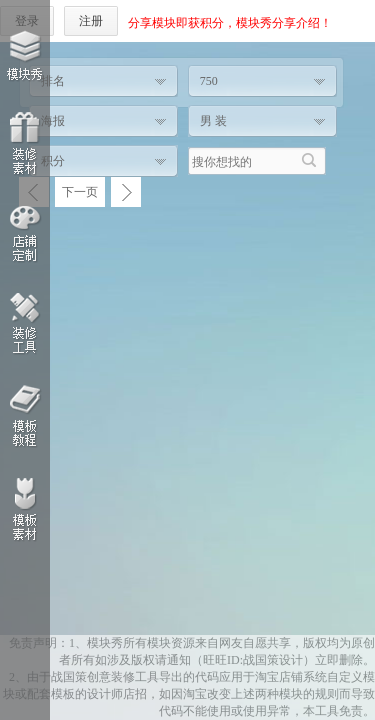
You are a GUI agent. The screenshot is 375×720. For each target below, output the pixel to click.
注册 (91, 21)
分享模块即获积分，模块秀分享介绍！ (230, 23)
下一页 (80, 192)
